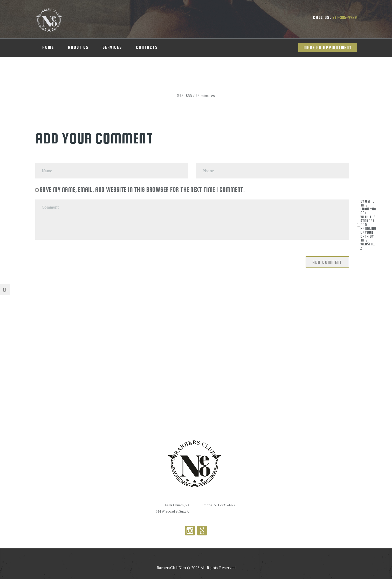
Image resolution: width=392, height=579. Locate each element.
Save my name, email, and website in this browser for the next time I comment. (142, 189)
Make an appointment (328, 48)
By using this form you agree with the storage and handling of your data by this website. (368, 225)
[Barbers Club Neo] (196, 357)
